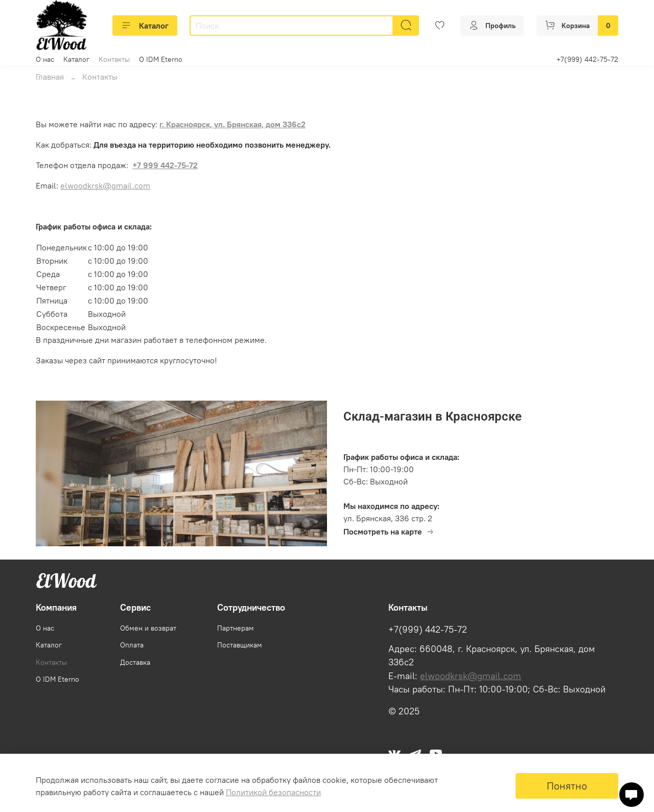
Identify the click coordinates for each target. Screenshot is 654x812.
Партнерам (236, 628)
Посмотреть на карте (389, 531)
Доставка (135, 662)
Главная (50, 77)
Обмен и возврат (148, 628)
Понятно (567, 786)
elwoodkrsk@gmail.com (105, 185)
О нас (45, 59)
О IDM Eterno (161, 59)
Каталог (145, 26)
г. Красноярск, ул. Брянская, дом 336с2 (232, 124)
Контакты (114, 59)
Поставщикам (240, 645)
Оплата (132, 645)
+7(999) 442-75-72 (587, 59)
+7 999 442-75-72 (165, 165)
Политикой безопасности (273, 792)
